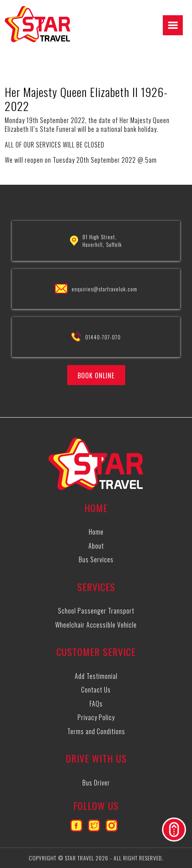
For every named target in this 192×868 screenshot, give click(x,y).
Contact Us (96, 690)
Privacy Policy (96, 717)
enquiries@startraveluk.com (104, 289)
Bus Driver (96, 783)
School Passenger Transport (96, 611)
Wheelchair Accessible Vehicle (96, 625)
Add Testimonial (96, 676)
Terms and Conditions (96, 731)
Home (96, 532)
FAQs (96, 704)
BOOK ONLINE (96, 375)
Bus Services (96, 559)
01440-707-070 (103, 337)
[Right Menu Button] (173, 25)
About (96, 546)
